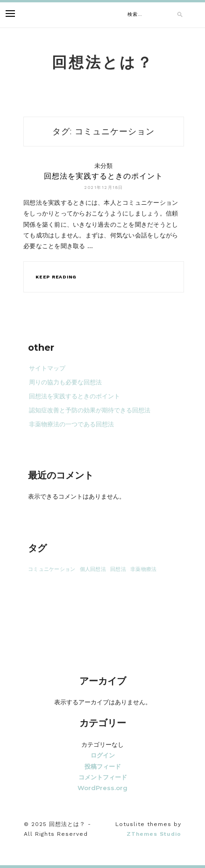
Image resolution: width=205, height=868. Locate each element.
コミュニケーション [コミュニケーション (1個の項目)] (52, 569)
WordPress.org (102, 788)
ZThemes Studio (154, 834)
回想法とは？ (103, 62)
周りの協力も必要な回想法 (65, 382)
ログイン (103, 755)
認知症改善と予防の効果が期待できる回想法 (90, 410)
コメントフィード (103, 777)
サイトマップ (47, 368)
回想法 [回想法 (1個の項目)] (118, 569)
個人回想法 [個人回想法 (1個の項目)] (93, 569)
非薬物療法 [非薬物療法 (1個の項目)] (143, 569)
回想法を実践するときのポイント (103, 176)
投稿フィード (103, 766)
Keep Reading (56, 277)
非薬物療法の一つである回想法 (71, 424)
